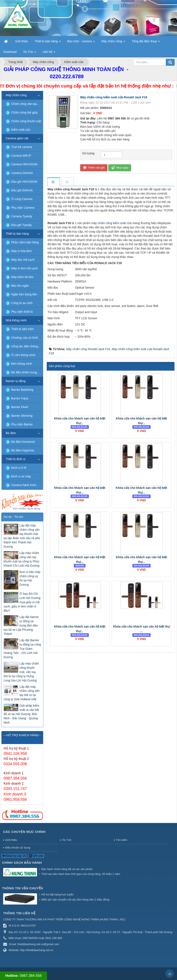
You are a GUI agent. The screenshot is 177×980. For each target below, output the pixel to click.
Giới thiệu (11, 840)
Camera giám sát (17, 138)
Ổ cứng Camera (22, 199)
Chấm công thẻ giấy (24, 112)
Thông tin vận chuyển (23, 888)
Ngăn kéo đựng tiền (24, 294)
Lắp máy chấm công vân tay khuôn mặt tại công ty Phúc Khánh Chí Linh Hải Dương (21, 559)
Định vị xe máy (21, 476)
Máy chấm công (16, 95)
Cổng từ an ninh (22, 303)
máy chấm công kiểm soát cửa (111, 223)
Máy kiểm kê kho (22, 277)
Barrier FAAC (20, 407)
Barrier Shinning (22, 416)
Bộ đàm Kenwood (23, 442)
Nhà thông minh (16, 320)
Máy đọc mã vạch (23, 260)
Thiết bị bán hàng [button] (48, 42)
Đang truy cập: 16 (14, 856)
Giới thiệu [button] (22, 41)
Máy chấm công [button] (113, 42)
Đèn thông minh (22, 364)
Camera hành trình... (25, 485)
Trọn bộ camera (22, 147)
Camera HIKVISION (24, 164)
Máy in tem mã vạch (24, 268)
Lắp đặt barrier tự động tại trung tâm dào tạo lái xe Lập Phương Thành (21, 625)
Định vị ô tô (19, 468)
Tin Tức (67, 840)
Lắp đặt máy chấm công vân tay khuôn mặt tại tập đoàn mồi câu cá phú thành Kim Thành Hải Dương (22, 536)
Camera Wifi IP (21, 156)
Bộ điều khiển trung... (25, 372)
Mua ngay (120, 168)
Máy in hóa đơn (21, 251)
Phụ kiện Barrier (22, 424)
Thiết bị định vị (16, 459)
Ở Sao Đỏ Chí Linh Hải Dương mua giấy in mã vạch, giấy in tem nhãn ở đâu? (22, 602)
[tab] (53, 182)
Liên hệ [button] (49, 53)
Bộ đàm (11, 433)
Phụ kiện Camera (23, 208)
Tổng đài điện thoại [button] (146, 42)
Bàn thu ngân (20, 286)
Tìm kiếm (122, 840)
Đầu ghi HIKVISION (24, 182)
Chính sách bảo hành (22, 863)
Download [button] (10, 52)
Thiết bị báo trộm (22, 329)
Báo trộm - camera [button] (81, 42)
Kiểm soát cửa (21, 130)
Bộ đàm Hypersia (23, 450)
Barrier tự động (16, 381)
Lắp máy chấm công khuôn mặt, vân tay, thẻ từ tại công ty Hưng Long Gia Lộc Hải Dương (21, 672)
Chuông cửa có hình (25, 338)
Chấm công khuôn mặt (26, 121)
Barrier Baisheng (22, 390)
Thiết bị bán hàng (17, 234)
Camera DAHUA (22, 173)
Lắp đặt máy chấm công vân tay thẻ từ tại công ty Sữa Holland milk (22, 693)
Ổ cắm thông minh (23, 355)
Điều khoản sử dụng (18, 848)
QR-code (36, 856)
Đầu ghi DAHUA (22, 190)
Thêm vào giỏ (94, 168)
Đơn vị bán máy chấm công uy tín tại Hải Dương (30, 578)
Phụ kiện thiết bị (22, 312)
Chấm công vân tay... (25, 104)
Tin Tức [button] (29, 53)
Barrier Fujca (20, 398)
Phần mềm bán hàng (25, 242)
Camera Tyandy (22, 216)
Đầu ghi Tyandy (21, 225)
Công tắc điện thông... (26, 346)
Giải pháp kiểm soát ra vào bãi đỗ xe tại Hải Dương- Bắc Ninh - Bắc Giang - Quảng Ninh (21, 714)
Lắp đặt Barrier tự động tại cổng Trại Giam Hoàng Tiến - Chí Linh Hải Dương (22, 649)
